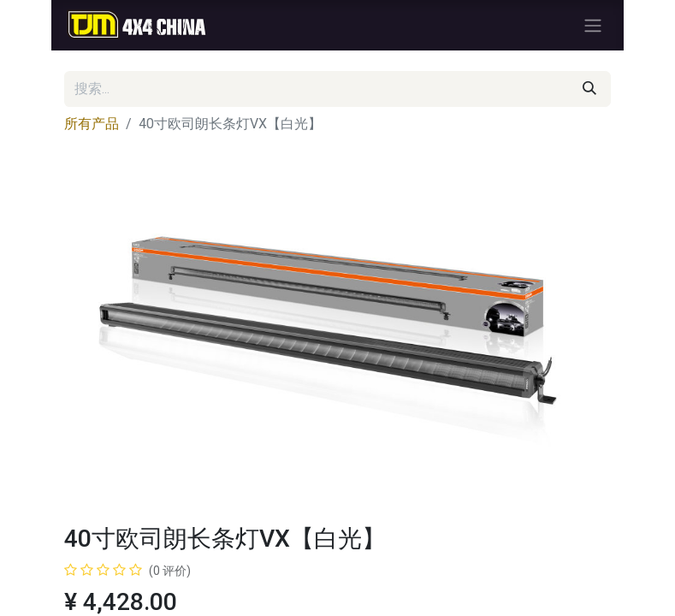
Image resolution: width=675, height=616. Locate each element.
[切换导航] (593, 25)
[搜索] (589, 89)
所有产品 (92, 124)
